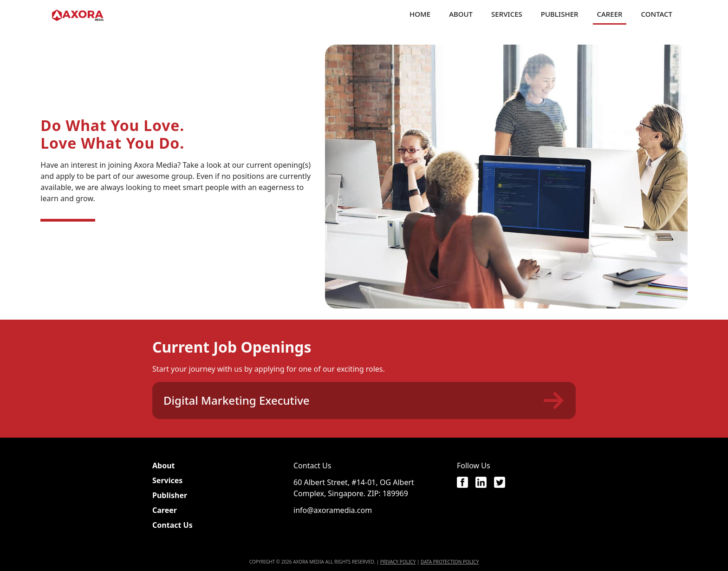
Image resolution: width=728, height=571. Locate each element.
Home (420, 14)
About (461, 14)
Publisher (560, 14)
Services (507, 14)
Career (609, 14)
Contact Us (172, 525)
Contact (657, 14)
